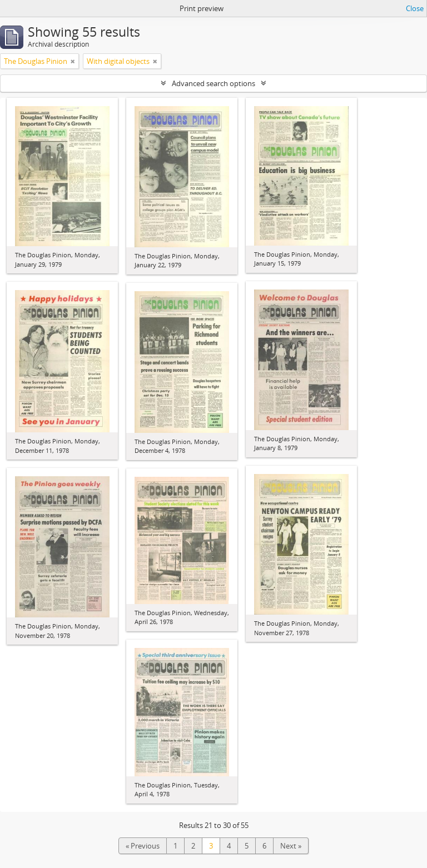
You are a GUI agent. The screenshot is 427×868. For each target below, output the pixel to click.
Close (415, 8)
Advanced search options (213, 83)
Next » (291, 846)
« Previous (143, 846)
